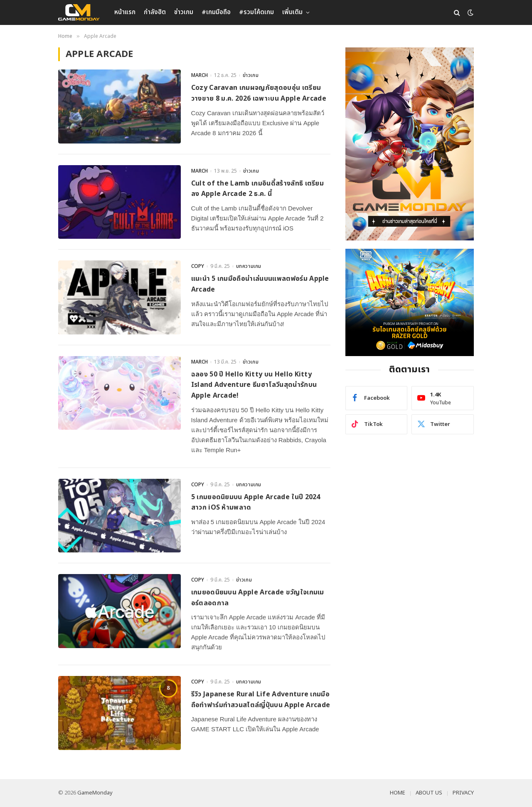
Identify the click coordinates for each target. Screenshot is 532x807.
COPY (198, 266)
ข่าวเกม (184, 12)
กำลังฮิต (155, 12)
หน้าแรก (125, 12)
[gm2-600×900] (410, 144)
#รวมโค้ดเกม (256, 12)
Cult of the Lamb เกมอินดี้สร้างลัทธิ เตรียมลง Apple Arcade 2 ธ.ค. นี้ (258, 189)
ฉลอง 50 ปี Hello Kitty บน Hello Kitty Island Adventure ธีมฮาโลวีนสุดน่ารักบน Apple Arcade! (254, 385)
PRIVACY (463, 793)
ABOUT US (429, 793)
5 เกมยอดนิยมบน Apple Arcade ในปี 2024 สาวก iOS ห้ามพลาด (256, 503)
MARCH (199, 75)
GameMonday (95, 793)
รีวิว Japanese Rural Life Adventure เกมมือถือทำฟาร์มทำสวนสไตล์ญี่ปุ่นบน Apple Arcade (261, 700)
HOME (398, 793)
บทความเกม (249, 266)
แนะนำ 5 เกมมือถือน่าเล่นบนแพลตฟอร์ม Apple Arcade (260, 284)
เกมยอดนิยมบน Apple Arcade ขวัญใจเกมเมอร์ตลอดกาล (258, 598)
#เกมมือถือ (216, 12)
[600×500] (410, 302)
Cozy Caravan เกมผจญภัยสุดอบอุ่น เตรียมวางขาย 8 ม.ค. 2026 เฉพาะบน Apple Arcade (259, 93)
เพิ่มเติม (292, 12)
